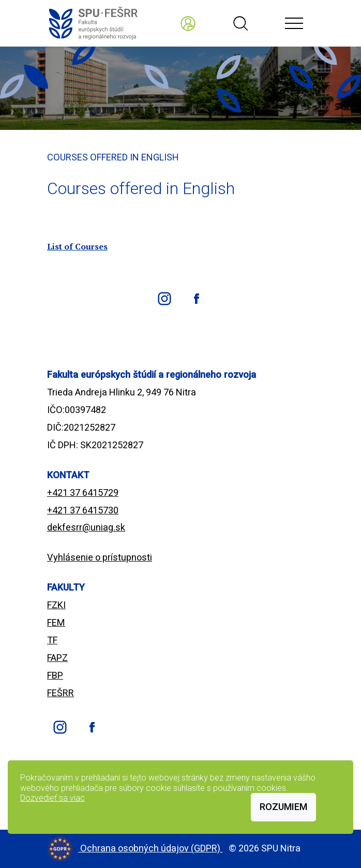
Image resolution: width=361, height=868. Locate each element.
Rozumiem (283, 807)
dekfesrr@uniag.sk (86, 527)
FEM (56, 622)
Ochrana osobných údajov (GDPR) (151, 848)
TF (52, 640)
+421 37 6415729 (83, 492)
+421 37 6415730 (83, 510)
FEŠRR (61, 693)
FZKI (56, 605)
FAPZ (57, 658)
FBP (55, 675)
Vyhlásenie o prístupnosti (100, 557)
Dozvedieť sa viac (52, 798)
